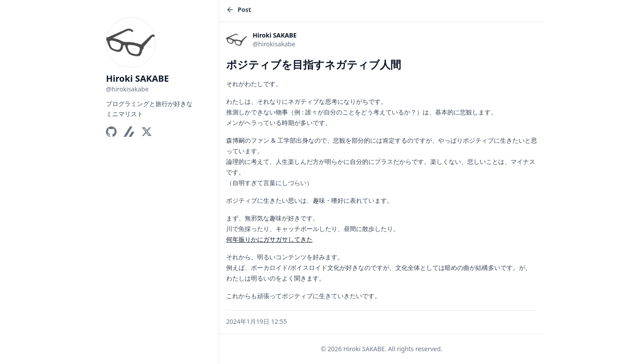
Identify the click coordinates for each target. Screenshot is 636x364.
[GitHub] (111, 132)
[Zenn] (129, 132)
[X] (147, 132)
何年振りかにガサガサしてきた (269, 239)
